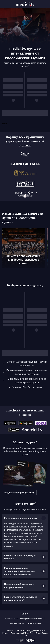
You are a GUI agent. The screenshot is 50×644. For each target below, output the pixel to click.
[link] (10, 423)
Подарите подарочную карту (19, 493)
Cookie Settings (35, 623)
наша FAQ (20, 510)
